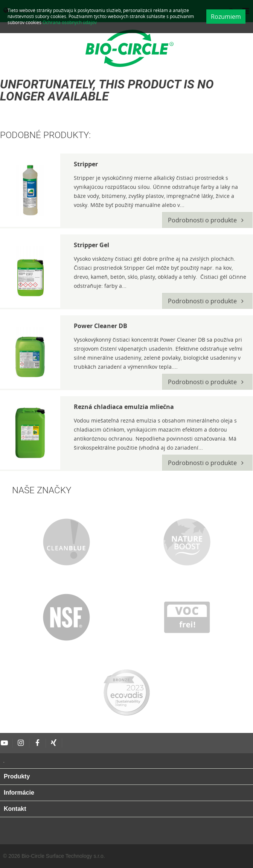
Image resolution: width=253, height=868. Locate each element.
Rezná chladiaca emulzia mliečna (124, 407)
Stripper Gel (91, 245)
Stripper (86, 164)
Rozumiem (226, 17)
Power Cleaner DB (101, 326)
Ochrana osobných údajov (70, 22)
